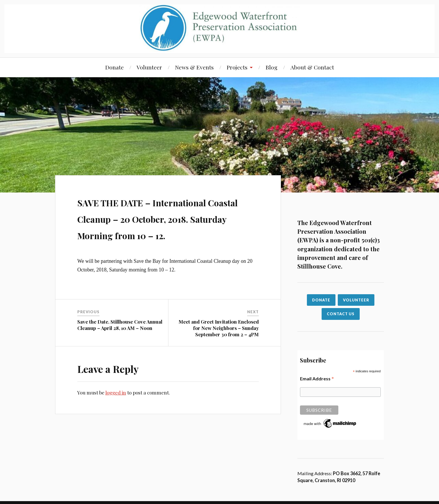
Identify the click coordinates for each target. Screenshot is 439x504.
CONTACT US (341, 314)
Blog (272, 67)
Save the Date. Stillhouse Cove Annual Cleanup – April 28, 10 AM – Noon (120, 341)
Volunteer (149, 67)
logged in (116, 409)
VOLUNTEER (356, 300)
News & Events (194, 67)
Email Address (317, 378)
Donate (115, 67)
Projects (237, 67)
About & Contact (312, 67)
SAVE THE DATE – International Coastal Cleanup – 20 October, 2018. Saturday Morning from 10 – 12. (166, 226)
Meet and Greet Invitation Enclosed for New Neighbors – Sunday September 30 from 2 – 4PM (219, 344)
